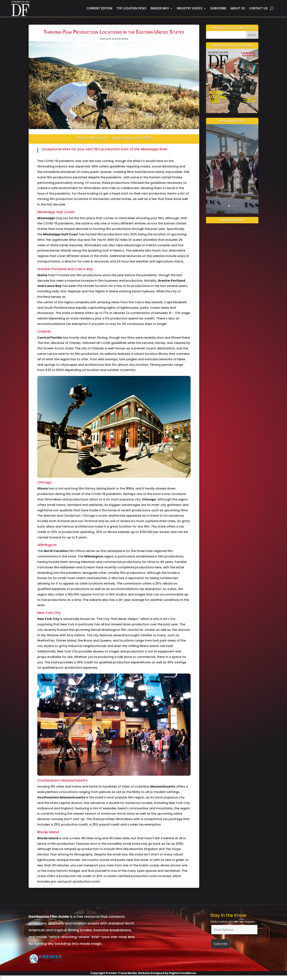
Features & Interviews (114, 39)
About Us (238, 8)
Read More (232, 190)
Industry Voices (190, 8)
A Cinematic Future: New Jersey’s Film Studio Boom (232, 154)
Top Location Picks (131, 8)
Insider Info (160, 8)
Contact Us (258, 8)
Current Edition (99, 8)
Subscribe (218, 8)
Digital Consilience (183, 973)
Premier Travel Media (121, 973)
